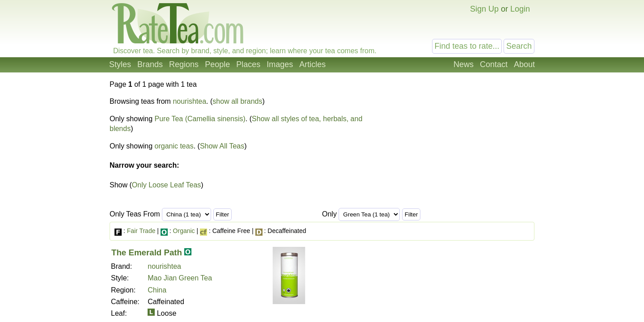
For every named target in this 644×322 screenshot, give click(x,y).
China (157, 290)
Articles (312, 64)
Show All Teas (222, 146)
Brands (150, 64)
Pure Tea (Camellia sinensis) (200, 119)
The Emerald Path (147, 252)
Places (248, 64)
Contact (494, 64)
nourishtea (189, 101)
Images (280, 64)
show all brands (237, 101)
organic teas (174, 146)
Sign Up (484, 9)
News (464, 64)
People (217, 64)
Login (520, 9)
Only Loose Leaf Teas (166, 185)
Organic (184, 231)
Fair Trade (141, 231)
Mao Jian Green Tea (180, 278)
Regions (184, 64)
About (524, 64)
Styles (120, 64)
